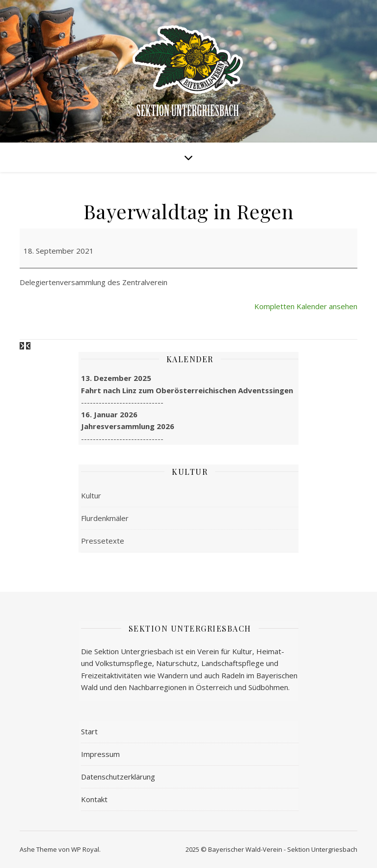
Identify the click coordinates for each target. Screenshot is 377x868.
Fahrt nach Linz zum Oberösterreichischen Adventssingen (187, 390)
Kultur (91, 495)
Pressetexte (103, 541)
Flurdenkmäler (105, 518)
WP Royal (85, 849)
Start (89, 731)
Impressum (100, 754)
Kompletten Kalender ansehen (306, 306)
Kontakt (94, 799)
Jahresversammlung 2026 (128, 426)
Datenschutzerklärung (118, 777)
